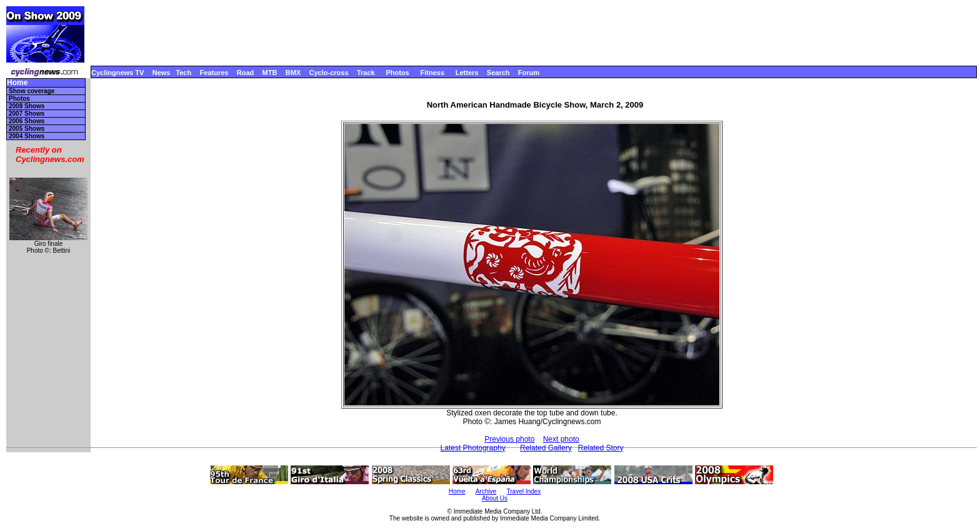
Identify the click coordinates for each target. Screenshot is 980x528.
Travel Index (524, 491)
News (162, 73)
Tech (183, 73)
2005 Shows (27, 129)
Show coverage (32, 91)
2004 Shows (27, 136)
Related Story (601, 448)
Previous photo (509, 439)
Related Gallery (546, 448)
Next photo (561, 439)
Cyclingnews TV (117, 73)
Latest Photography (473, 448)
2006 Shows (27, 121)
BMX (293, 73)
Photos (397, 73)
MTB (270, 73)
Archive (486, 491)
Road (246, 73)
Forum (529, 73)
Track (366, 73)
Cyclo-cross (329, 73)
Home (17, 83)
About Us (495, 498)
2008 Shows (27, 106)
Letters (467, 73)
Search (498, 73)
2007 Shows (27, 114)
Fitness (432, 73)
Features (214, 73)
